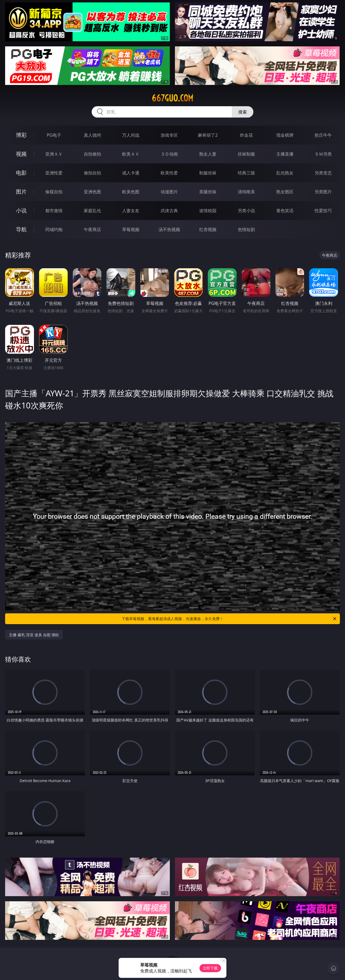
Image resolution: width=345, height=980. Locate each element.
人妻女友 (131, 211)
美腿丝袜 (208, 192)
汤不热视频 (169, 229)
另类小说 (246, 211)
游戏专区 (169, 135)
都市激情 (54, 211)
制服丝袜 (208, 173)
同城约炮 (54, 229)
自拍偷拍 (92, 154)
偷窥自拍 (54, 192)
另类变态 (323, 173)
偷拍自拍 (92, 173)
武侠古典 (169, 211)
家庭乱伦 (92, 211)
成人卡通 (131, 173)
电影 (21, 173)
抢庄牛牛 (323, 135)
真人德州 (92, 135)
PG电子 (54, 135)
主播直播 (285, 154)
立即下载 (210, 968)
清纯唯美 (246, 192)
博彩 (21, 135)
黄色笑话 (285, 211)
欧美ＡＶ (131, 154)
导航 (21, 229)
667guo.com (172, 98)
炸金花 (246, 135)
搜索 (243, 112)
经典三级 (246, 173)
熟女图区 (285, 192)
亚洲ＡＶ (54, 154)
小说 (21, 210)
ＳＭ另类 (323, 154)
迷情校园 (208, 211)
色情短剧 (246, 229)
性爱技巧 (323, 211)
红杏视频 (208, 229)
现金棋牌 (285, 135)
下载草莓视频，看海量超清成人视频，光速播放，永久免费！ (229, 619)
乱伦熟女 (285, 173)
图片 (21, 192)
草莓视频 (131, 229)
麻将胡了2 (208, 135)
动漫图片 (169, 192)
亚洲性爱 (54, 173)
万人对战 (131, 135)
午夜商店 (92, 229)
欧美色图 (131, 192)
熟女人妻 (208, 154)
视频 (21, 154)
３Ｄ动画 (169, 154)
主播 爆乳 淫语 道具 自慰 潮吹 (34, 635)
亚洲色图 (92, 192)
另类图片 (323, 192)
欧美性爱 (169, 173)
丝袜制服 (246, 154)
